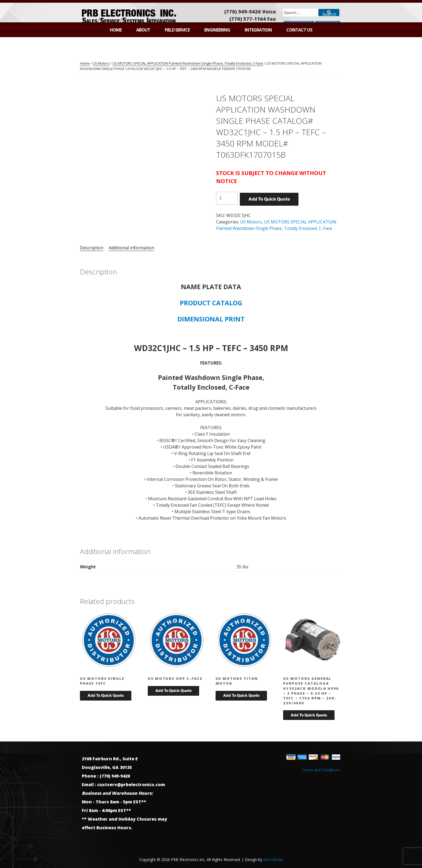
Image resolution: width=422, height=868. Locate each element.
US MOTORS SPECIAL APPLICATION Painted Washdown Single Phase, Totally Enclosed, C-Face (188, 63)
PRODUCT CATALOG (211, 303)
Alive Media (273, 860)
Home (116, 30)
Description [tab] (92, 248)
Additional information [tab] (131, 248)
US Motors (101, 63)
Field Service (177, 30)
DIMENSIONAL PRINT (211, 319)
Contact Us (299, 30)
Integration (258, 30)
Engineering (217, 30)
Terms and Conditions (321, 770)
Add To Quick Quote (269, 199)
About (143, 30)
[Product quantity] (227, 198)
